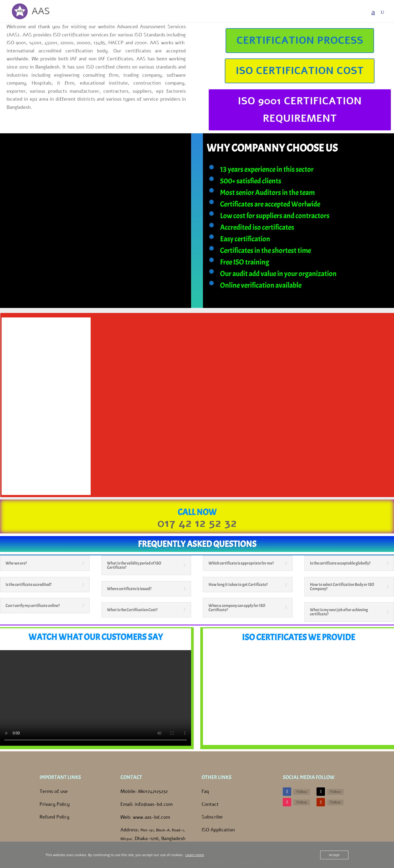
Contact (210, 804)
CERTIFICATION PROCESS (300, 40)
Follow (302, 792)
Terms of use (54, 791)
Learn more (194, 855)
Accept (334, 855)
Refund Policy (54, 817)
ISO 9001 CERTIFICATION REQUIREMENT (300, 110)
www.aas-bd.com (151, 817)
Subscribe (212, 817)
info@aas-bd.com (154, 804)
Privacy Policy (55, 804)
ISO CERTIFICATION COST (300, 71)
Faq (205, 791)
